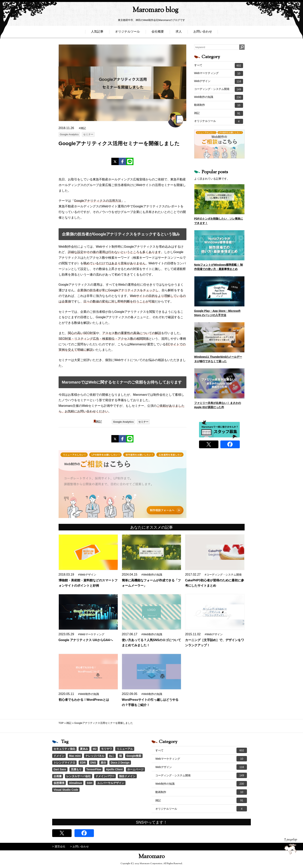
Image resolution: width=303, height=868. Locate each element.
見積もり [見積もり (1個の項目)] (76, 769)
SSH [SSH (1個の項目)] (90, 783)
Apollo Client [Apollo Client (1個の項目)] (114, 769)
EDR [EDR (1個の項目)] (83, 763)
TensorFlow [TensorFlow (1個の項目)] (94, 769)
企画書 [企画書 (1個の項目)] (58, 776)
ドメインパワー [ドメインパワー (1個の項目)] (105, 776)
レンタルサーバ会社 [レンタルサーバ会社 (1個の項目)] (79, 776)
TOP (61, 723)
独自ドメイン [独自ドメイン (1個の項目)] (127, 776)
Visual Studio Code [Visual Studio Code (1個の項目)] (66, 790)
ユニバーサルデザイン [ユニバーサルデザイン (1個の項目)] (111, 783)
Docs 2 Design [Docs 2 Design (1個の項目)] (120, 763)
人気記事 (97, 32)
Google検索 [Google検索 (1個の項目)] (134, 756)
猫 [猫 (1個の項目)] (120, 756)
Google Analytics (69, 134)
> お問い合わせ (80, 846)
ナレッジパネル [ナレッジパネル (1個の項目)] (95, 756)
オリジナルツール (127, 32)
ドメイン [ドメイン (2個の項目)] (59, 756)
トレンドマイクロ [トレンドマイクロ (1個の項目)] (64, 763)
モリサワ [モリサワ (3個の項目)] (106, 749)
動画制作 (219, 105)
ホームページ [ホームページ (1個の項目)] (135, 769)
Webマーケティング (219, 73)
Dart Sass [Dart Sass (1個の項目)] (60, 769)
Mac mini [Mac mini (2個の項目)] (75, 756)
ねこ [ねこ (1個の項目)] (112, 756)
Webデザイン (219, 81)
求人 (179, 32)
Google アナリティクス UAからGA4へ (86, 640)
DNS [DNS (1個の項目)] (93, 763)
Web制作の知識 (219, 97)
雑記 (99, 422)
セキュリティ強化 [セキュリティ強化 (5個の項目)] (64, 749)
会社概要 (158, 32)
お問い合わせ (203, 32)
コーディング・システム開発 (219, 89)
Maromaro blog (151, 11)
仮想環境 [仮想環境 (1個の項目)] (59, 783)
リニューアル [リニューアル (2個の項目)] (125, 749)
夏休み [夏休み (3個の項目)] (84, 749)
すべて (219, 66)
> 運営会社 (59, 846)
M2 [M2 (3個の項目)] (95, 749)
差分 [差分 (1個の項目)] (103, 763)
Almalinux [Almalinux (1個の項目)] (76, 783)
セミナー (88, 134)
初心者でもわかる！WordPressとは (84, 700)
